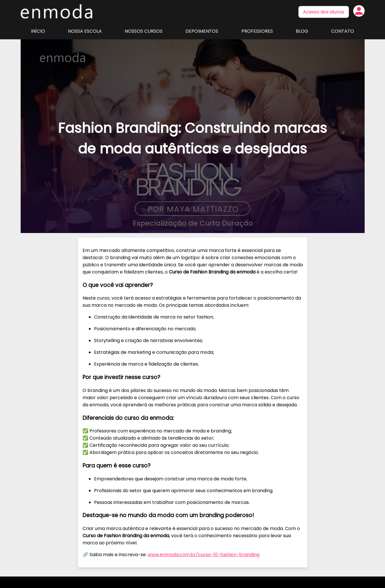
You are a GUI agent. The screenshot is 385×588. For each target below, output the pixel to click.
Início (38, 31)
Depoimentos (202, 31)
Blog (302, 31)
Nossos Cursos (144, 31)
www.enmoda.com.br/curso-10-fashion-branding (204, 555)
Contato (343, 31)
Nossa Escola (85, 31)
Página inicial (56, 11)
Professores (257, 31)
